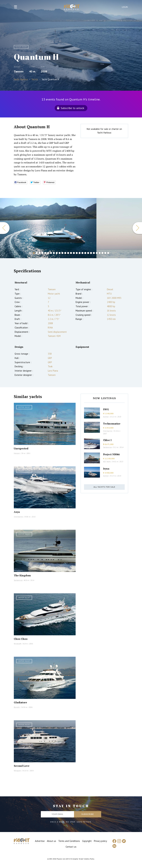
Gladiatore (20, 702)
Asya (17, 512)
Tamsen (19, 71)
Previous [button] (5, 228)
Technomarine (112, 424)
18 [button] (82, 253)
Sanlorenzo (18, 580)
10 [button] (60, 253)
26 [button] (105, 253)
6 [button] (48, 253)
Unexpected (21, 448)
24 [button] (100, 253)
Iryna (106, 469)
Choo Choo (21, 639)
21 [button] (91, 253)
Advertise (40, 841)
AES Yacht (107, 462)
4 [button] (42, 253)
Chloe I (107, 440)
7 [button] (51, 253)
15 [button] (74, 253)
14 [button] (71, 253)
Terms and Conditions (69, 841)
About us (51, 841)
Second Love (22, 766)
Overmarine (19, 517)
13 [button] (68, 253)
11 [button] (62, 253)
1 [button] (34, 253)
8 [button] (54, 253)
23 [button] (97, 253)
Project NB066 (111, 454)
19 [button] (85, 253)
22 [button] (94, 253)
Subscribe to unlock (72, 108)
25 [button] (102, 253)
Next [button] (137, 228)
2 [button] (37, 253)
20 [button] (88, 253)
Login (125, 7)
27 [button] (108, 253)
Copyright (87, 841)
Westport (17, 771)
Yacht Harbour (72, 8)
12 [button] (65, 253)
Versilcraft (17, 644)
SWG (106, 409)
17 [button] (80, 253)
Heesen (17, 453)
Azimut (106, 417)
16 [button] (77, 253)
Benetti (17, 707)
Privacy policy (100, 841)
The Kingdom (22, 575)
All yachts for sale (104, 487)
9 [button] (57, 253)
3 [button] (40, 253)
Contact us (71, 847)
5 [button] (45, 253)
